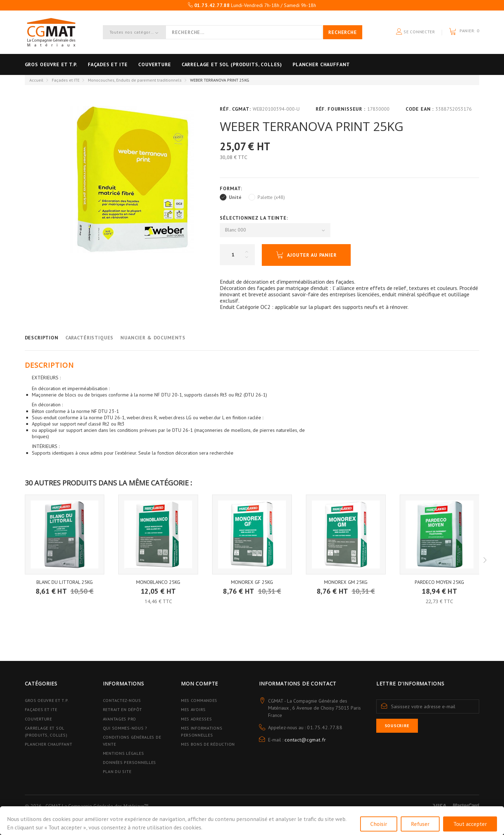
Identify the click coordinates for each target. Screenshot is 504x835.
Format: (232, 188)
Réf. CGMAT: (235, 109)
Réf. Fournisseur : (341, 109)
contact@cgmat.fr (305, 740)
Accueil (36, 80)
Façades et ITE (115, 64)
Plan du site (117, 771)
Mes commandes (199, 700)
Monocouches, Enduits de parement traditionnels (135, 80)
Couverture (169, 64)
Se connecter (415, 32)
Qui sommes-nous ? (125, 728)
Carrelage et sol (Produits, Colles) (253, 64)
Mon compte (199, 684)
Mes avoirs (193, 709)
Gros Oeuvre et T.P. (47, 700)
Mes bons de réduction (208, 744)
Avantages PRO (120, 719)
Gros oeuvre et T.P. (51, 64)
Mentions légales (124, 753)
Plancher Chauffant (349, 64)
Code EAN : (420, 109)
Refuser (420, 824)
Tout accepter (470, 824)
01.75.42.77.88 (325, 727)
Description (42, 338)
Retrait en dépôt (122, 709)
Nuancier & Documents (153, 338)
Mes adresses (197, 719)
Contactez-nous (122, 700)
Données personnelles (129, 762)
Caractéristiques (89, 338)
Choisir (379, 824)
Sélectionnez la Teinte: (255, 218)
